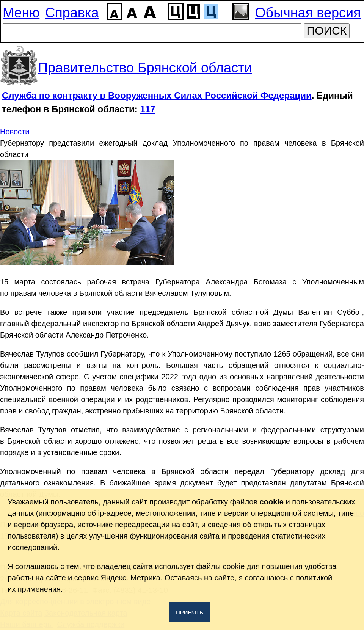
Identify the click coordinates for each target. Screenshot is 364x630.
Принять (190, 612)
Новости (15, 132)
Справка (72, 13)
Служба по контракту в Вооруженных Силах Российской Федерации (157, 95)
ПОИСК (327, 31)
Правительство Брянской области (145, 68)
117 (148, 109)
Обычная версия (308, 13)
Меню (21, 13)
